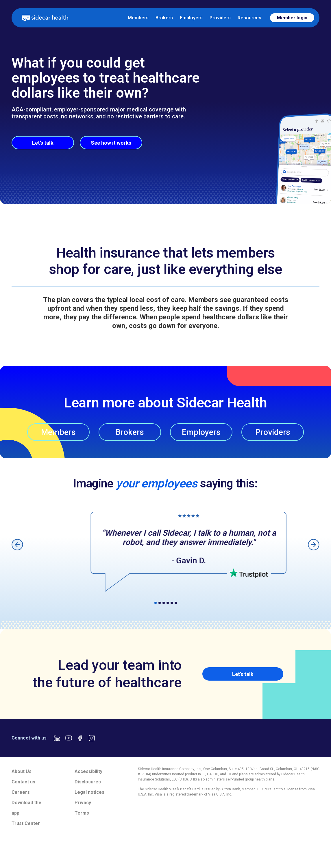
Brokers (164, 18)
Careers (21, 792)
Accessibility (88, 771)
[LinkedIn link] (57, 738)
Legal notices (89, 792)
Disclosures (88, 782)
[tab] (88, 849)
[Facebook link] (80, 738)
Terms (82, 813)
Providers (220, 18)
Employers (191, 18)
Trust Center (26, 823)
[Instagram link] (92, 738)
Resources (249, 18)
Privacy (83, 803)
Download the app (26, 808)
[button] (17, 544)
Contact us (23, 782)
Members (138, 18)
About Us (22, 771)
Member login (292, 18)
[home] (45, 18)
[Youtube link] (69, 738)
